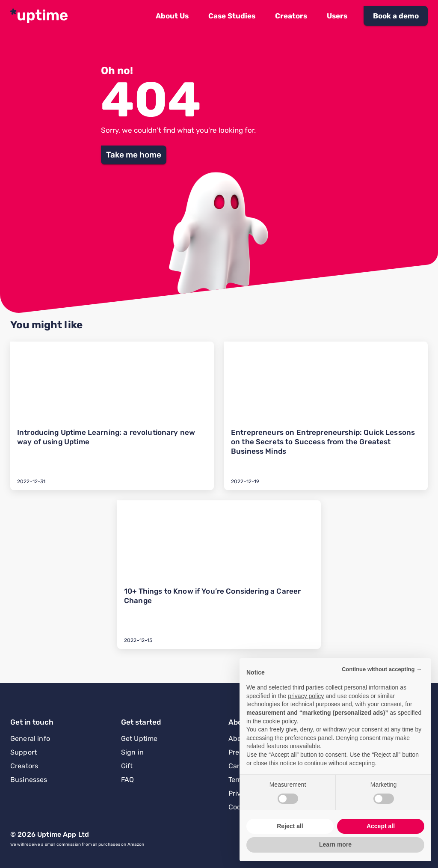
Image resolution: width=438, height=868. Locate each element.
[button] (172, 16)
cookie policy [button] (280, 721)
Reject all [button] (290, 826)
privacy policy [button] (306, 696)
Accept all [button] (381, 826)
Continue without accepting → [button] (382, 669)
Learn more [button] (335, 844)
